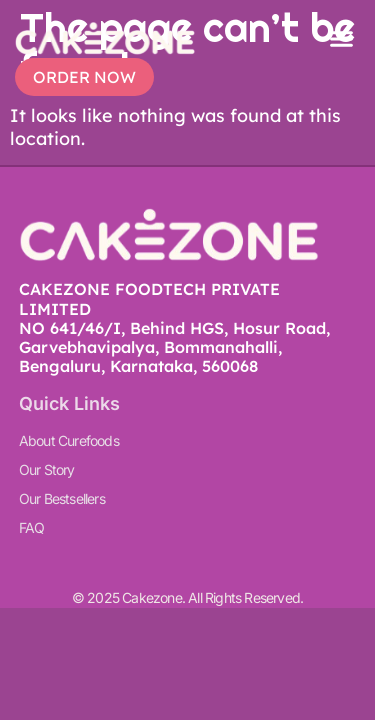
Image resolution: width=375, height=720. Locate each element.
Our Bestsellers (62, 498)
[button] (342, 39)
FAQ (32, 527)
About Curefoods (69, 440)
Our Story (47, 469)
